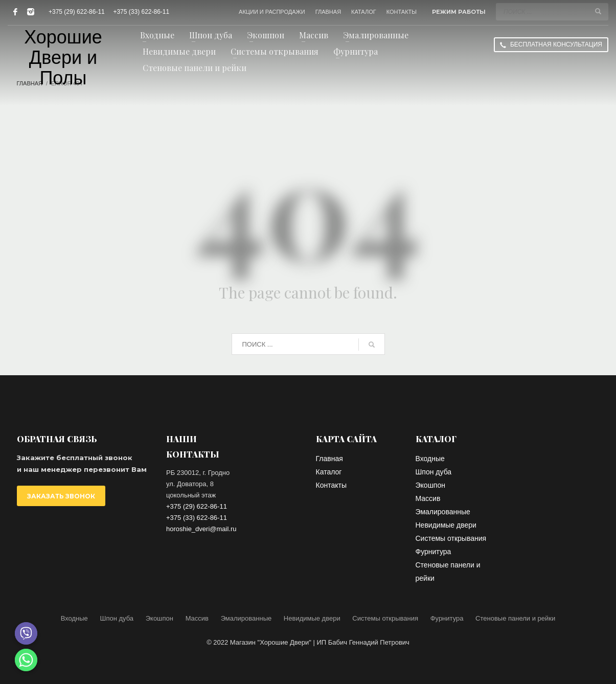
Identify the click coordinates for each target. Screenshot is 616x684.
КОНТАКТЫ (402, 12)
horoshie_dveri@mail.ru (201, 529)
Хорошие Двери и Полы (63, 58)
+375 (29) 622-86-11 (77, 12)
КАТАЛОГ (364, 12)
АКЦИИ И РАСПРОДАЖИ (272, 12)
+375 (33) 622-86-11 (141, 12)
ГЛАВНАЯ (328, 12)
